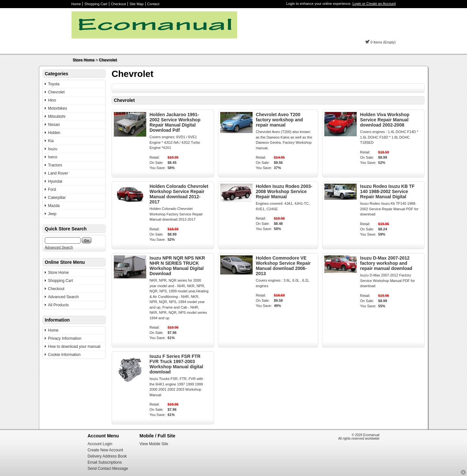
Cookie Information (64, 355)
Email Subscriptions (105, 462)
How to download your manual (74, 347)
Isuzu (53, 149)
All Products (58, 305)
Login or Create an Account (374, 4)
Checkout (118, 4)
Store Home (84, 60)
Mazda (54, 206)
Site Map (136, 4)
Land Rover (58, 173)
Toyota (54, 84)
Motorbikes (58, 108)
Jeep (52, 214)
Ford (52, 189)
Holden (54, 133)
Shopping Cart (96, 4)
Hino (52, 100)
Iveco (53, 157)
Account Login (100, 444)
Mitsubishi (57, 116)
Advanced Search (59, 247)
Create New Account (105, 450)
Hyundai (55, 181)
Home (76, 4)
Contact (153, 4)
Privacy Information (65, 338)
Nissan (54, 125)
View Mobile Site (154, 444)
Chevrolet (108, 60)
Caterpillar (57, 198)
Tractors (55, 165)
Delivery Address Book (107, 456)
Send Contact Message (108, 469)
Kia (51, 141)
